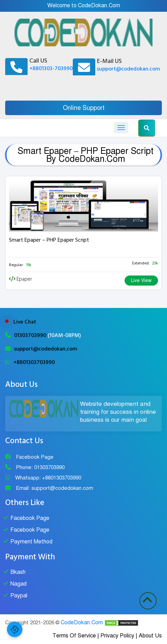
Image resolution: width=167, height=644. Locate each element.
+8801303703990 (34, 362)
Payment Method (31, 542)
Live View (141, 281)
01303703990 (31, 335)
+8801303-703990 (51, 68)
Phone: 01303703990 (40, 467)
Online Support (84, 108)
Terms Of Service (74, 636)
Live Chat (25, 322)
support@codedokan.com (129, 69)
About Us (150, 636)
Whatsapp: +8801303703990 (48, 478)
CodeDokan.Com (82, 623)
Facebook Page (35, 457)
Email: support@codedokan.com (55, 488)
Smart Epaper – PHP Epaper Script (49, 240)
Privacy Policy (117, 636)
